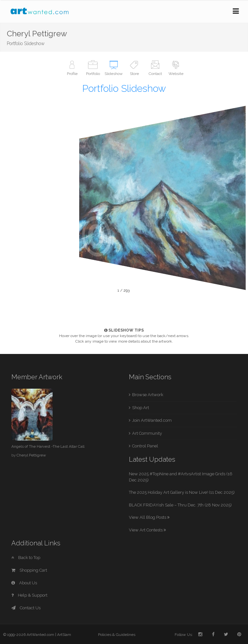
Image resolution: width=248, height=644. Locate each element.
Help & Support (29, 595)
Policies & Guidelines (117, 635)
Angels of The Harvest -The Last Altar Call (48, 446)
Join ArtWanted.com (152, 420)
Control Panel (145, 446)
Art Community (147, 433)
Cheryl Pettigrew (31, 455)
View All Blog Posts (149, 517)
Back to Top (26, 558)
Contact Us (26, 608)
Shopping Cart (29, 570)
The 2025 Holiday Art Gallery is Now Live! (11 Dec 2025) (182, 492)
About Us (24, 583)
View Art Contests (147, 530)
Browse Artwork (148, 395)
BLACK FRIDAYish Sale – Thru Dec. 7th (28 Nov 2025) (180, 505)
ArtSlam (64, 635)
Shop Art (141, 408)
